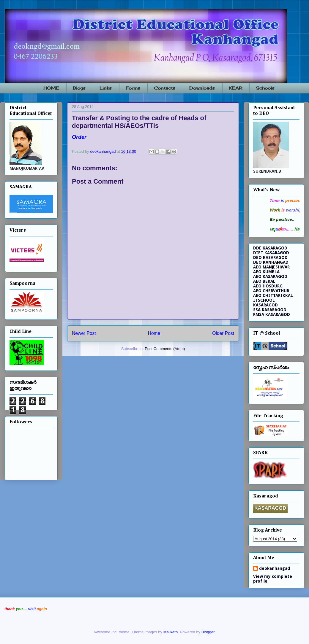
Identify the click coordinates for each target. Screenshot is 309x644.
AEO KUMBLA (266, 272)
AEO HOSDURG (268, 286)
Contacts (165, 88)
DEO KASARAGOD (270, 257)
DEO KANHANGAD (271, 262)
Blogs (79, 88)
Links (106, 88)
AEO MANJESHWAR (271, 267)
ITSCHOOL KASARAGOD (265, 303)
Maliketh (171, 632)
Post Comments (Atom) (165, 349)
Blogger (208, 632)
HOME (51, 88)
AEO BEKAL (264, 281)
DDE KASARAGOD (270, 248)
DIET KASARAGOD (271, 253)
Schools (265, 88)
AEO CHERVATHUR (271, 291)
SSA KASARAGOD (270, 310)
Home (154, 333)
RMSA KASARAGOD (272, 314)
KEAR (235, 88)
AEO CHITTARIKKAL (273, 295)
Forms (133, 88)
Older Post (223, 333)
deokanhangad (275, 568)
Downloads (202, 88)
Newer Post (84, 333)
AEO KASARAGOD (270, 276)
